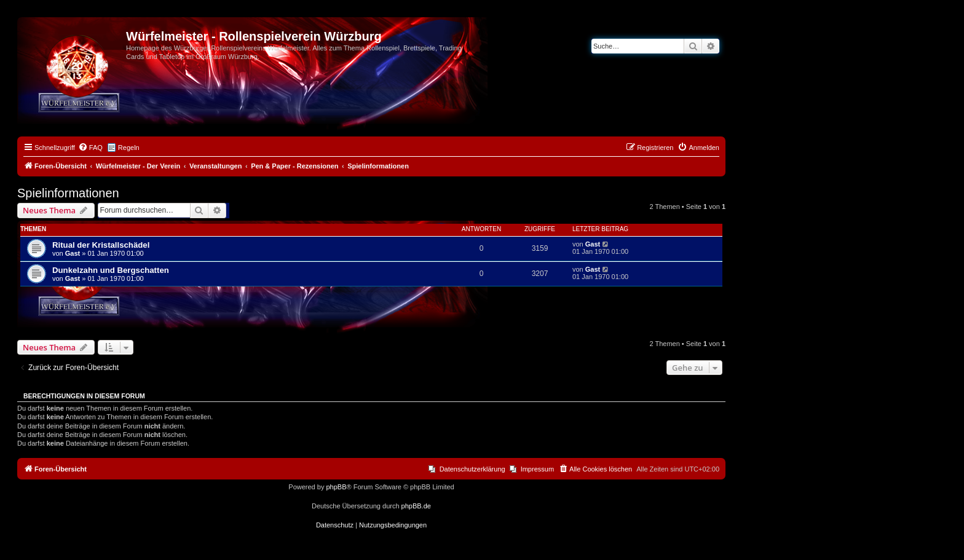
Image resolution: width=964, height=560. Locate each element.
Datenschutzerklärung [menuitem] (472, 469)
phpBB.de (416, 506)
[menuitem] (90, 148)
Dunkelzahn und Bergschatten (111, 270)
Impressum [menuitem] (537, 469)
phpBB (336, 487)
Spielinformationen (68, 193)
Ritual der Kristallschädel (101, 245)
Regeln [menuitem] (129, 148)
